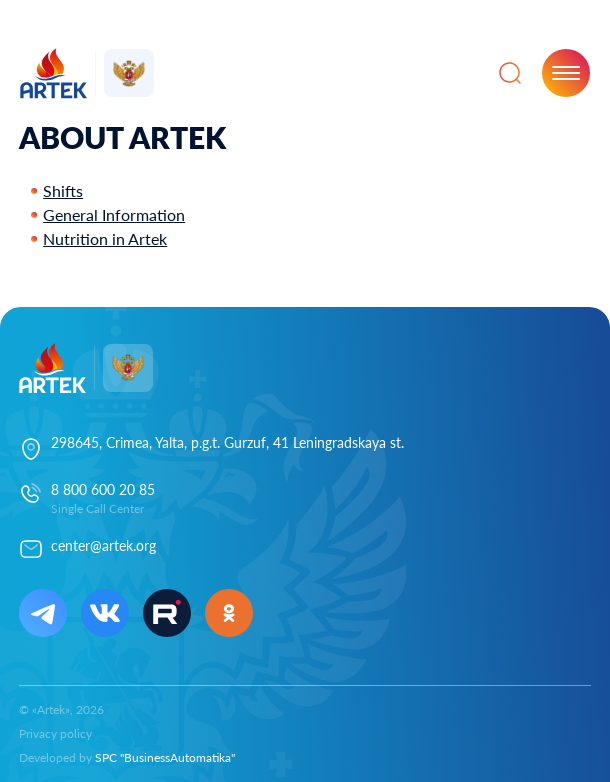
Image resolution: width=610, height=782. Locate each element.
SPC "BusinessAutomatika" (165, 757)
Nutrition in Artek (105, 238)
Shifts (63, 190)
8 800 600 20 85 (103, 489)
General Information (114, 214)
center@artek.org (103, 545)
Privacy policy (55, 733)
